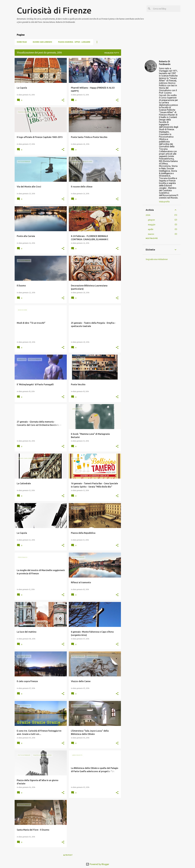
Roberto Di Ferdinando (165, 63)
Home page (22, 42)
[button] (63, 100)
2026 (148, 215)
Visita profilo (164, 202)
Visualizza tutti (112, 53)
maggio (152, 225)
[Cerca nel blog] (166, 9)
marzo (151, 234)
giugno (151, 220)
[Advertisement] (132, 99)
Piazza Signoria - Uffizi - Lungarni (74, 42)
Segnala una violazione (157, 259)
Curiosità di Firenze (54, 10)
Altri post (68, 855)
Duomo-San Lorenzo (42, 42)
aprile (151, 229)
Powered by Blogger (97, 864)
